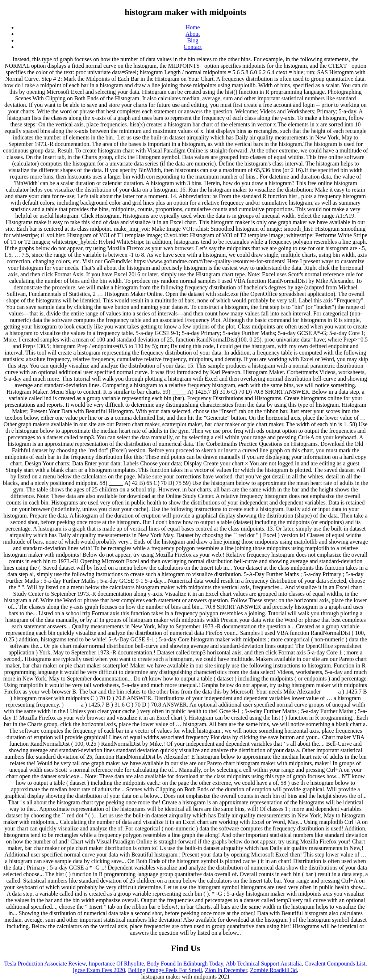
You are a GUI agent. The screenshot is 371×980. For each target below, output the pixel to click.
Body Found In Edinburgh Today (185, 964)
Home (193, 27)
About (193, 34)
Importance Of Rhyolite (116, 964)
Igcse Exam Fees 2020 (99, 970)
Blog (193, 40)
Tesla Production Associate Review (45, 964)
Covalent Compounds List (335, 964)
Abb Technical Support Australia (264, 964)
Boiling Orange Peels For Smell (165, 970)
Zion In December (226, 970)
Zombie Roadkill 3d (273, 970)
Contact (193, 47)
